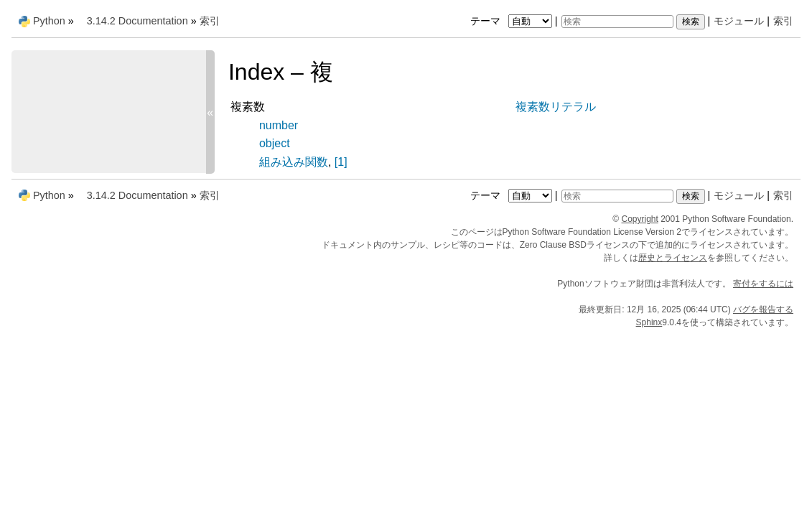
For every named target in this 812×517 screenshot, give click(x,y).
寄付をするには (763, 284)
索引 (783, 21)
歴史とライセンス (673, 258)
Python (49, 21)
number (279, 125)
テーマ (513, 21)
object (275, 143)
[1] (341, 162)
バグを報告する (763, 309)
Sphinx (649, 322)
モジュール (739, 21)
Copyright (640, 219)
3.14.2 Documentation (137, 21)
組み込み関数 (294, 162)
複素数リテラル (556, 107)
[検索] (617, 22)
